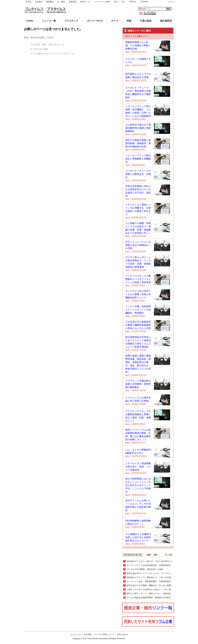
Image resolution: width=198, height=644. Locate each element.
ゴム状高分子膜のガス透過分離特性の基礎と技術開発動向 (138, 128)
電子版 (28, 2)
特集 (129, 21)
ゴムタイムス (76, 635)
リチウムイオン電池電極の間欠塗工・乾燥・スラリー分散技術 (138, 467)
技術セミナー (86, 2)
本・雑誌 (61, 2)
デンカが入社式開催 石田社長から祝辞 (145, 569)
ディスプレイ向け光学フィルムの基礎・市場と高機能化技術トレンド (138, 294)
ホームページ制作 (103, 2)
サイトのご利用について (104, 635)
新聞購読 (50, 2)
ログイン (172, 2)
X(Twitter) (144, 2)
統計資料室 (166, 21)
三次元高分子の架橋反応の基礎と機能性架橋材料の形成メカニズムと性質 (138, 325)
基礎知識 (73, 2)
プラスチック (71, 21)
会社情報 (88, 635)
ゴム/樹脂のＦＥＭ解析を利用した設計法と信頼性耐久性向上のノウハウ (138, 537)
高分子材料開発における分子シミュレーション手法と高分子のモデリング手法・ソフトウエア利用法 (138, 485)
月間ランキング (155, 555)
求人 (123, 2)
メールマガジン (147, 13)
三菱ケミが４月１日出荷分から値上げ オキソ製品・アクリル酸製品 (158, 589)
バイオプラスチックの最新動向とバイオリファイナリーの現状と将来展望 (138, 279)
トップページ (36, 49)
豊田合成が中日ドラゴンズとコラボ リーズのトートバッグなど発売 (158, 573)
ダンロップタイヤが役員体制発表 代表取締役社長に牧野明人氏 (156, 565)
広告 (116, 2)
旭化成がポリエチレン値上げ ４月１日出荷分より (150, 561)
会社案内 (39, 2)
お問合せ (133, 2)
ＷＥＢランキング (169, 555)
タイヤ (115, 21)
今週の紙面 (146, 21)
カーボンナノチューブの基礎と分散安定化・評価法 (138, 174)
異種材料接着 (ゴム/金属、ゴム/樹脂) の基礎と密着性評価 (138, 45)
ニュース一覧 (49, 21)
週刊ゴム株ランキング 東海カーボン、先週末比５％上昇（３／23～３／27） (162, 594)
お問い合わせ (122, 635)
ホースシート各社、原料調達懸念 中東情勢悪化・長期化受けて (156, 581)
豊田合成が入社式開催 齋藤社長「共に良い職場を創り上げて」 (156, 585)
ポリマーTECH (95, 21)
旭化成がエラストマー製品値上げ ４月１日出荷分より (152, 577)
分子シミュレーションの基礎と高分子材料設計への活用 (138, 245)
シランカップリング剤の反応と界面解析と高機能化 (138, 159)
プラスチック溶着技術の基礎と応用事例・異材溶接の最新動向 (138, 384)
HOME (30, 21)
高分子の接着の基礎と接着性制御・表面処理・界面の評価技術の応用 (138, 143)
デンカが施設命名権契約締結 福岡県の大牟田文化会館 (152, 598)
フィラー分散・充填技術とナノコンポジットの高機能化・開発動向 (138, 310)
